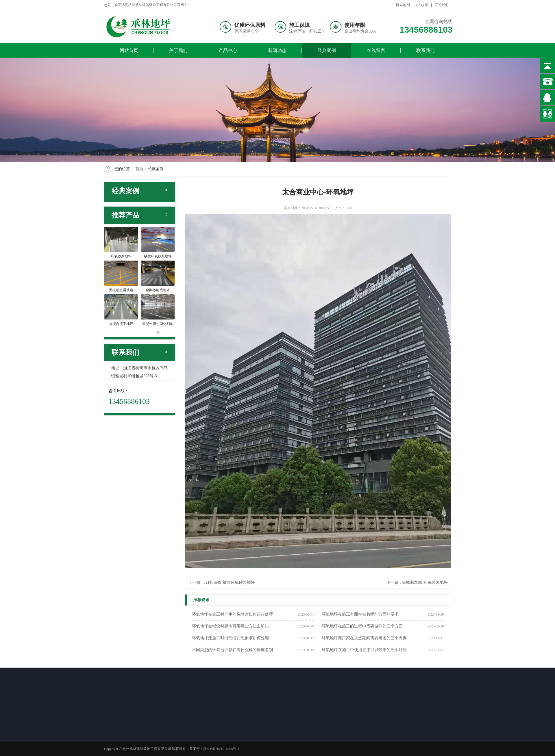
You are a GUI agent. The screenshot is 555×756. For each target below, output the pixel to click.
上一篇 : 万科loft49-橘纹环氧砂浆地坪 (222, 583)
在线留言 (376, 50)
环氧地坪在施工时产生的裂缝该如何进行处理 (232, 614)
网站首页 (129, 50)
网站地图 (403, 5)
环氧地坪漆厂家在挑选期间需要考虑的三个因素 (364, 638)
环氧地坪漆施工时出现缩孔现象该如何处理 (230, 638)
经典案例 (327, 50)
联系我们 (442, 5)
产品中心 (228, 50)
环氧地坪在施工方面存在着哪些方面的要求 (360, 614)
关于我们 (178, 50)
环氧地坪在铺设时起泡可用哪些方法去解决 (230, 626)
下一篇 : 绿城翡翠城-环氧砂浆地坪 (417, 583)
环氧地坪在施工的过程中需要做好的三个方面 (362, 626)
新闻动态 (277, 50)
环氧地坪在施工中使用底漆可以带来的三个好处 (364, 650)
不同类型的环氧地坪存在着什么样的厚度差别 (232, 650)
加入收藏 (421, 5)
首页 (139, 169)
